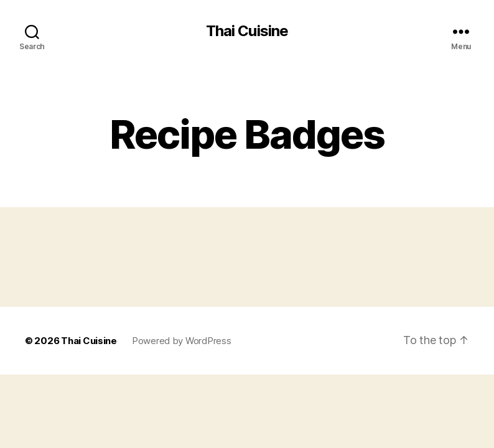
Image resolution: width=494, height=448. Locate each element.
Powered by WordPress (182, 341)
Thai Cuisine (247, 31)
